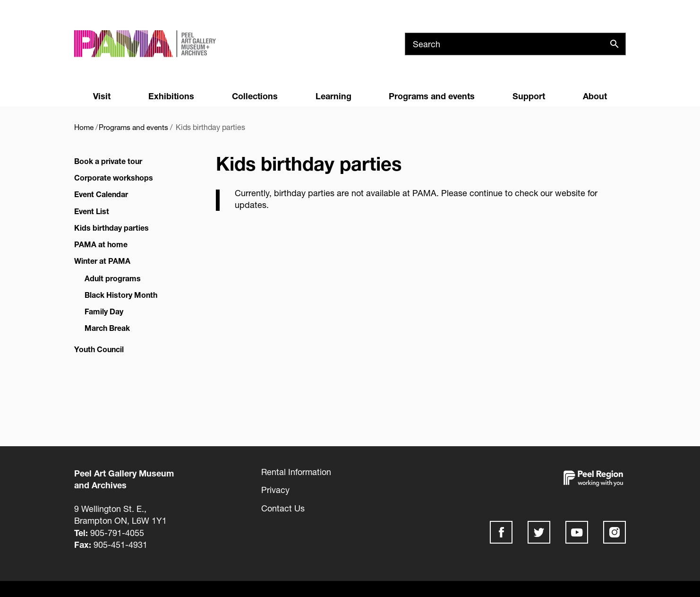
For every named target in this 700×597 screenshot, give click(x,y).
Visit (102, 96)
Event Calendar (101, 194)
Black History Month (121, 295)
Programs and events (432, 96)
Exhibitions (171, 96)
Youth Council (99, 349)
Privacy (275, 490)
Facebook (501, 532)
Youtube (577, 532)
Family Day (104, 311)
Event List (92, 211)
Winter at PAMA (102, 261)
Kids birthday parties (111, 228)
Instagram (615, 532)
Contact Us (283, 508)
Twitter (539, 532)
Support (529, 96)
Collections (255, 96)
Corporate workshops (114, 177)
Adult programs (113, 278)
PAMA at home (101, 244)
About (595, 96)
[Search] (515, 44)
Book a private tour (108, 161)
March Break (107, 328)
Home (85, 127)
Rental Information (296, 472)
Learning (333, 96)
